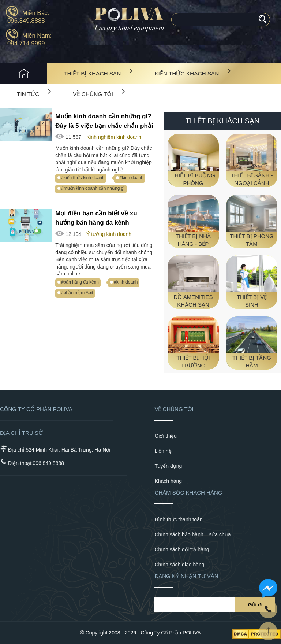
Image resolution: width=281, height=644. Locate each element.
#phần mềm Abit (77, 293)
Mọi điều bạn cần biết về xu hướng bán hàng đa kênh (96, 218)
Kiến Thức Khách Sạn (187, 73)
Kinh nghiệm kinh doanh (114, 137)
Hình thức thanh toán (178, 519)
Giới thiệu (166, 436)
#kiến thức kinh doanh (83, 178)
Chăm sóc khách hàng (188, 493)
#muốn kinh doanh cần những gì (93, 188)
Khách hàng (168, 481)
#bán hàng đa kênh (80, 282)
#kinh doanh (132, 178)
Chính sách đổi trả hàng (182, 549)
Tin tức (28, 94)
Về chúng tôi (93, 94)
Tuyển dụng (168, 466)
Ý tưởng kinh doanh (109, 234)
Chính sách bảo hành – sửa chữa (192, 534)
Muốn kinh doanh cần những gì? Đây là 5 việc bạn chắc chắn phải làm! (104, 121)
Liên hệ (163, 451)
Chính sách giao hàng (179, 565)
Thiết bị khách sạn (92, 73)
